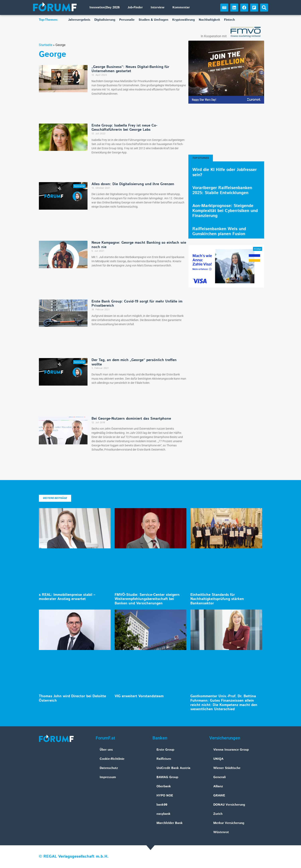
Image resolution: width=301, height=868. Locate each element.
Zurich (218, 814)
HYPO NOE (165, 796)
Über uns (106, 750)
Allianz (218, 786)
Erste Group (165, 750)
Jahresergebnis (79, 20)
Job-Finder (135, 7)
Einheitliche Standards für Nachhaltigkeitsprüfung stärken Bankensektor (217, 599)
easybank (163, 814)
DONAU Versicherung (229, 805)
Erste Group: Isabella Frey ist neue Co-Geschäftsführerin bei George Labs (124, 128)
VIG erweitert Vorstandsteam (139, 696)
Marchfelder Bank (170, 823)
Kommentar (181, 7)
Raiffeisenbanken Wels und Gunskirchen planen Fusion (219, 231)
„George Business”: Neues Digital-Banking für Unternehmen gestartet (130, 69)
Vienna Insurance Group (231, 750)
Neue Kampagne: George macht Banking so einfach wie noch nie (139, 245)
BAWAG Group (167, 777)
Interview (158, 7)
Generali (219, 777)
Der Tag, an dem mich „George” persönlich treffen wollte (134, 362)
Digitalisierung (105, 20)
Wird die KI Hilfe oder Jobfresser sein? (225, 172)
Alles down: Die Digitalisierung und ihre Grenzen (133, 184)
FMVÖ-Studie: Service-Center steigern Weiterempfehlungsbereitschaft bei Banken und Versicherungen (147, 599)
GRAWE (219, 796)
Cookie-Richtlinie (112, 759)
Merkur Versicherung (229, 823)
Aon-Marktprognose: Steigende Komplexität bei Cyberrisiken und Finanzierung (225, 211)
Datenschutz (109, 768)
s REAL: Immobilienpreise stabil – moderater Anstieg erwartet (67, 597)
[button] (264, 8)
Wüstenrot (221, 832)
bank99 (162, 805)
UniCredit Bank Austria (173, 768)
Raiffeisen (164, 759)
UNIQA (218, 759)
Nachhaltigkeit (209, 20)
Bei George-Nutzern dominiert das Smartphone (131, 419)
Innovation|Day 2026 (105, 7)
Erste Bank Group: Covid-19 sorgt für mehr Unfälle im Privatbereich (137, 304)
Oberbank (164, 786)
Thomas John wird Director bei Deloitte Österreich (72, 698)
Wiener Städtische (227, 768)
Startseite (46, 45)
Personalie (127, 20)
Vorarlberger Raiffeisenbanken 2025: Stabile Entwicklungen (222, 190)
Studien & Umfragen (153, 20)
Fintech (229, 20)
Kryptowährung (183, 20)
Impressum (108, 777)
